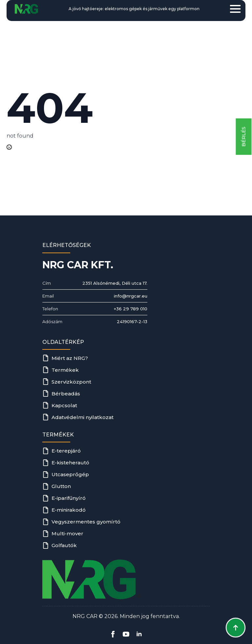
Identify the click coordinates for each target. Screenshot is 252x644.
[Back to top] (236, 628)
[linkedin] (139, 634)
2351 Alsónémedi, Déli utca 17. (115, 283)
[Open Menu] (235, 9)
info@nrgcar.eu (131, 296)
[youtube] (126, 634)
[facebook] (113, 634)
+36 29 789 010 (131, 309)
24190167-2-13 (132, 322)
